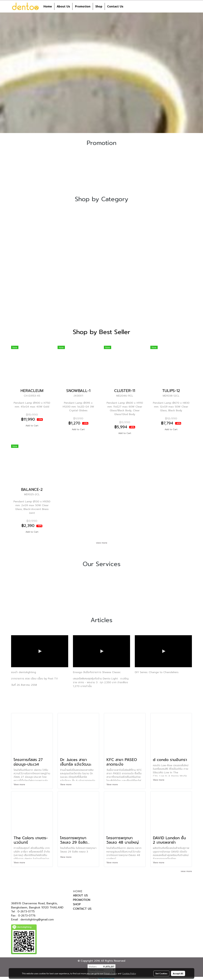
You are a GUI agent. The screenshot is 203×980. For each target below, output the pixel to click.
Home (48, 6)
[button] (128, 6)
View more (20, 784)
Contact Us (115, 6)
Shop (99, 6)
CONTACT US (82, 909)
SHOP (77, 904)
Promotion (83, 6)
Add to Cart (32, 426)
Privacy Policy (110, 973)
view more (102, 543)
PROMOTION (82, 900)
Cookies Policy (129, 973)
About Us (63, 6)
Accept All (178, 973)
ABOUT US (80, 895)
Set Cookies (161, 973)
